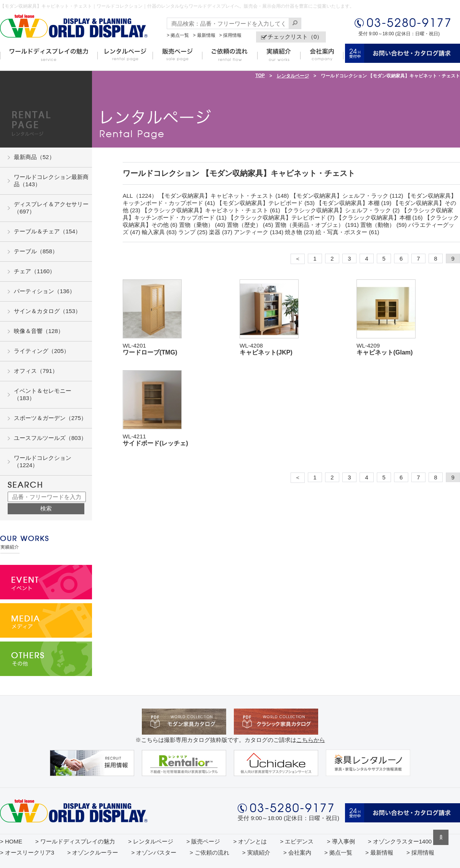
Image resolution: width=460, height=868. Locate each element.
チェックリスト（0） (295, 37)
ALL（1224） (140, 196)
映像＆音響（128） (39, 331)
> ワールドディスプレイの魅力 (75, 841)
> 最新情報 (204, 35)
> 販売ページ (203, 841)
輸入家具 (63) (159, 232)
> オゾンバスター (154, 852)
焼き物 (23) (299, 232)
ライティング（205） (42, 351)
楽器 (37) (221, 232)
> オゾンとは (250, 841)
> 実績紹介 (256, 852)
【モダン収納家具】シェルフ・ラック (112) (347, 196)
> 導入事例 (341, 841)
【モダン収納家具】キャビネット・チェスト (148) (224, 196)
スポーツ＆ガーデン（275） (50, 418)
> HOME (11, 841)
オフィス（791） (36, 371)
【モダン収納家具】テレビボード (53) (266, 203)
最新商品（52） (34, 157)
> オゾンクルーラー (93, 852)
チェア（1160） (34, 271)
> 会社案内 (297, 852)
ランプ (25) (193, 232)
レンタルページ (293, 76)
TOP (260, 75)
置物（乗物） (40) (202, 225)
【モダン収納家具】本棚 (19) (354, 203)
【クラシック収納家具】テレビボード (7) (281, 217)
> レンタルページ (151, 841)
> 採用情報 (230, 35)
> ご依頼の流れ (209, 852)
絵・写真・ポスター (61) (347, 232)
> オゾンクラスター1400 (400, 841)
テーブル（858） (36, 251)
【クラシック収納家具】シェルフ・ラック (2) (341, 210)
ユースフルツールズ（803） (50, 438)
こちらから (311, 740)
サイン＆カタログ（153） (47, 311)
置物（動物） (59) (384, 225)
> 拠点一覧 (178, 35)
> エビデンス (297, 841)
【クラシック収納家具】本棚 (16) (379, 217)
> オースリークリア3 (27, 852)
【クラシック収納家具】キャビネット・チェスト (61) (211, 210)
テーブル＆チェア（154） (47, 231)
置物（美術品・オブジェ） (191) (317, 225)
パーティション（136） (44, 291)
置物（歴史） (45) (250, 225)
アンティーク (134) (259, 232)
